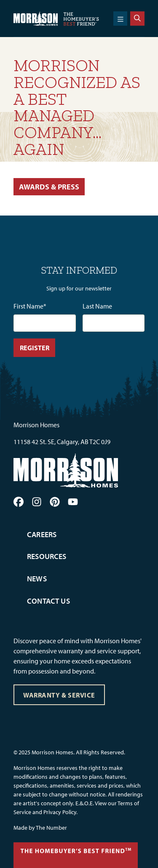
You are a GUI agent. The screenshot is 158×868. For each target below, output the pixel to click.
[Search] (137, 19)
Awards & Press (49, 187)
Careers (42, 534)
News (37, 579)
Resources (47, 556)
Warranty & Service (59, 695)
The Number (51, 828)
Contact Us (48, 601)
